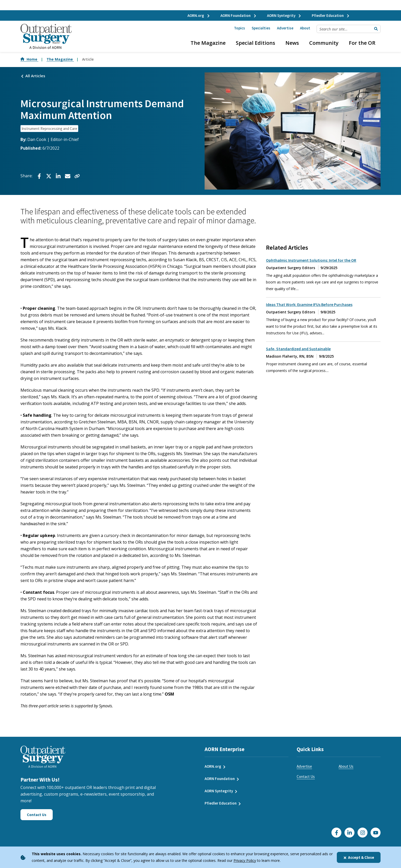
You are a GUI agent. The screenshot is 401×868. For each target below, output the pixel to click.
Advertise (285, 28)
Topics (240, 28)
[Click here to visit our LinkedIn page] (349, 833)
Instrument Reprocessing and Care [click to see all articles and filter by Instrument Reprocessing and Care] (49, 129)
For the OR (362, 43)
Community (324, 43)
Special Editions (255, 43)
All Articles (33, 76)
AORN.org (199, 15)
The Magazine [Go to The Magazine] (60, 59)
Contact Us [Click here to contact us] (37, 815)
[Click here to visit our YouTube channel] (376, 833)
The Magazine (208, 43)
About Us (346, 766)
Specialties (261, 28)
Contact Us (306, 777)
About (305, 28)
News (292, 43)
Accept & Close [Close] (359, 857)
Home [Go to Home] (29, 59)
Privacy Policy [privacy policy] (245, 860)
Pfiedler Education (331, 15)
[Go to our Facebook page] (336, 833)
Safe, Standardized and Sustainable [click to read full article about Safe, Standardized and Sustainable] (298, 349)
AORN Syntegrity (284, 15)
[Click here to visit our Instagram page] (363, 833)
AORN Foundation (239, 15)
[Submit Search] (376, 29)
